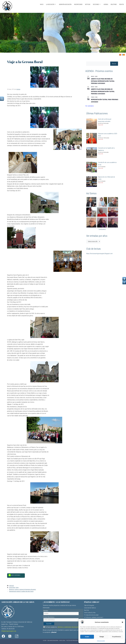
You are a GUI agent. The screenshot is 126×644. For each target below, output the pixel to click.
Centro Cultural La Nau (90, 613)
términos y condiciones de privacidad (69, 627)
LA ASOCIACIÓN (51, 4)
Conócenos (102, 229)
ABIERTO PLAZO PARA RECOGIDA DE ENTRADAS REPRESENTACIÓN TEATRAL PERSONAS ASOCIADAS (103, 81)
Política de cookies (101, 641)
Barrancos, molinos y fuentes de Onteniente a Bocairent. (23, 589)
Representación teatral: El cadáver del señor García (21, 591)
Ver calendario (90, 106)
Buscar (114, 64)
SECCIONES (97, 4)
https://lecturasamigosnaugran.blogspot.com (99, 253)
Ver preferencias (116, 637)
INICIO (42, 4)
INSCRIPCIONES (78, 4)
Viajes (17, 588)
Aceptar (87, 637)
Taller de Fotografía (89, 605)
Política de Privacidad (72, 641)
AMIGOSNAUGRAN (54, 641)
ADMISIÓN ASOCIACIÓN (65, 4)
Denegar (102, 637)
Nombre (46, 611)
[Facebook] (5, 636)
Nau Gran (87, 610)
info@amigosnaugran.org (9, 631)
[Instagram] (18, 636)
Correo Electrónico (49, 617)
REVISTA (122, 4)
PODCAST (12, 586)
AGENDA (106, 4)
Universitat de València (90, 608)
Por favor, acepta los (61, 627)
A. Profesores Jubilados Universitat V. (94, 617)
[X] (11, 636)
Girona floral (12, 588)
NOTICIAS (88, 4)
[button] (122, 622)
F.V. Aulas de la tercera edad (91, 615)
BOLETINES (114, 4)
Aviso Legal (62, 641)
